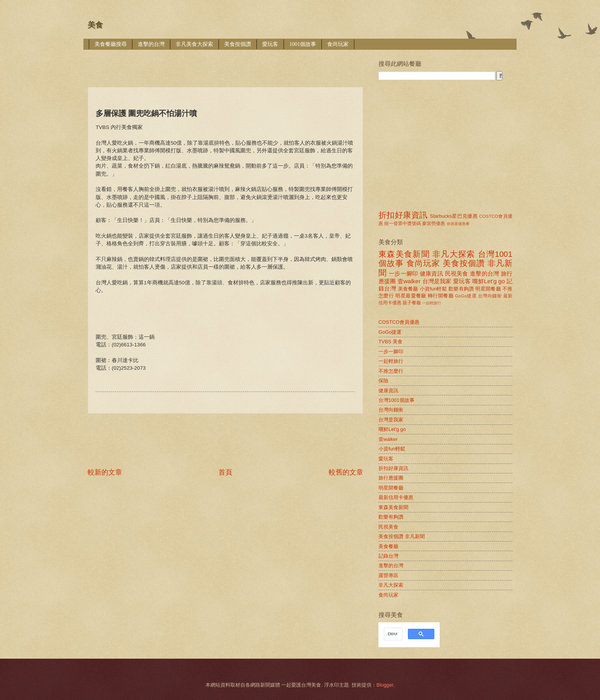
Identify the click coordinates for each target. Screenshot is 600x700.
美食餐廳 (408, 289)
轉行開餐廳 (441, 296)
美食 (95, 25)
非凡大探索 (454, 254)
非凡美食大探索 (194, 44)
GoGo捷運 (466, 296)
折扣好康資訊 (403, 215)
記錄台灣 (388, 556)
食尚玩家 (338, 44)
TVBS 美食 (390, 342)
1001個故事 (303, 44)
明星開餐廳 (488, 289)
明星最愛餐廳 (411, 296)
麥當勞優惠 (434, 224)
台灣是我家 (437, 281)
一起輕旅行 (432, 303)
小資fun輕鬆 (433, 289)
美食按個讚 (238, 44)
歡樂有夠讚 (461, 289)
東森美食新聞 (404, 254)
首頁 (225, 472)
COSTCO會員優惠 (399, 322)
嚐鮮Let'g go (488, 281)
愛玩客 (270, 44)
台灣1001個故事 (396, 400)
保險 (383, 381)
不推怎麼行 (391, 371)
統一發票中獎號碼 (403, 224)
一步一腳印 (403, 273)
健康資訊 (431, 273)
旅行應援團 (391, 478)
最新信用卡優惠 (396, 497)
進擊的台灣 (151, 44)
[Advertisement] (227, 63)
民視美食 (457, 273)
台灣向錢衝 (490, 296)
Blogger (385, 685)
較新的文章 (105, 472)
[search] (392, 634)
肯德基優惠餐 (458, 224)
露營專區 (388, 575)
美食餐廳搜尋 (111, 44)
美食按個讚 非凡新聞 (402, 536)
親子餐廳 (412, 303)
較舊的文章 (346, 472)
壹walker (409, 281)
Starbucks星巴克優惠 (454, 216)
